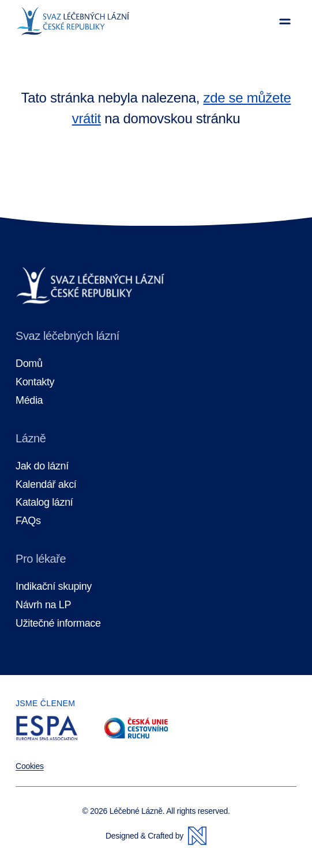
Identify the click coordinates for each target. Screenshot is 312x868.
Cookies (30, 766)
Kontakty (35, 382)
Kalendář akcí (46, 485)
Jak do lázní (42, 466)
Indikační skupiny (54, 587)
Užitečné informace (58, 623)
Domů (29, 364)
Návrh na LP (43, 605)
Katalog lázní (44, 503)
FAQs (28, 521)
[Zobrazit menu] (285, 21)
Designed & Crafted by (156, 836)
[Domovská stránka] (73, 21)
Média (29, 401)
